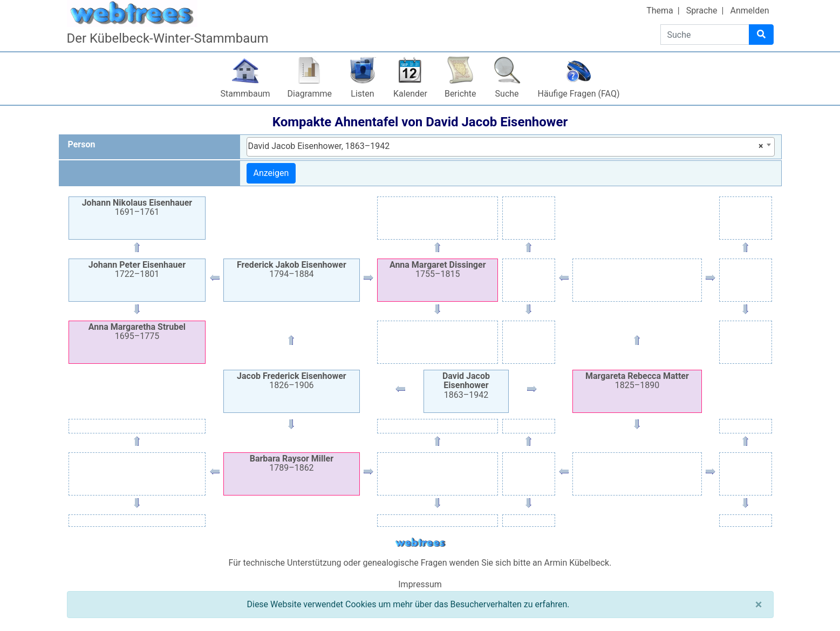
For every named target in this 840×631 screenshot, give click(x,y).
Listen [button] (362, 94)
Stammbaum (245, 94)
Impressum (420, 584)
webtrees (420, 543)
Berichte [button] (460, 94)
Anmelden (749, 11)
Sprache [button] (702, 11)
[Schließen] (759, 605)
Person (82, 144)
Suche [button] (507, 94)
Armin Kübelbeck (577, 563)
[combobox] (511, 147)
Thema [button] (660, 11)
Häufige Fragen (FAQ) (579, 94)
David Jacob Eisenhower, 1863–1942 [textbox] (506, 146)
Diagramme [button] (310, 94)
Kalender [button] (410, 94)
